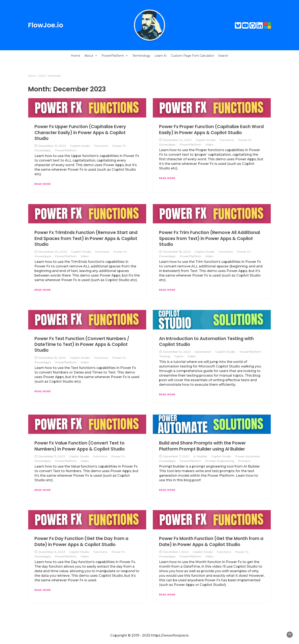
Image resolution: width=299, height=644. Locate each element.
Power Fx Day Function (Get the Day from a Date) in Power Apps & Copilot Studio (81, 541)
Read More (43, 184)
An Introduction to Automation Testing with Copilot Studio (206, 341)
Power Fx (119, 146)
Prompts (244, 461)
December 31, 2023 (52, 146)
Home (75, 56)
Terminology (141, 56)
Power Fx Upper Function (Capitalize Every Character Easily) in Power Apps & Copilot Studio (80, 132)
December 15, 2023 (52, 358)
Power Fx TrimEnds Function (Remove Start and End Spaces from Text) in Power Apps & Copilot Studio (86, 238)
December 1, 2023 (176, 552)
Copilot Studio (80, 146)
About (91, 56)
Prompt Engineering (220, 461)
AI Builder (200, 456)
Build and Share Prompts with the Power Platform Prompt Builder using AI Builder (202, 446)
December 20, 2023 (53, 252)
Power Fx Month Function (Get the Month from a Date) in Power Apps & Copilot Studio (211, 541)
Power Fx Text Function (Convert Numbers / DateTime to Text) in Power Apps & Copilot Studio (82, 344)
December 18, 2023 (177, 252)
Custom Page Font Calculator (192, 56)
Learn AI (161, 56)
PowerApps (43, 150)
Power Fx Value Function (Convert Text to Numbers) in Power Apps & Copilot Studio (80, 446)
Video (209, 144)
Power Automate (248, 456)
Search (223, 56)
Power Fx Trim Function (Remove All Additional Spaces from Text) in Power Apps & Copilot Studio (210, 238)
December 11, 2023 (52, 456)
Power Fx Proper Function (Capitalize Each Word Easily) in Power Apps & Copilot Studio (211, 129)
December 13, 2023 (177, 352)
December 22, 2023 (177, 140)
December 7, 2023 (176, 456)
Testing (165, 356)
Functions (101, 146)
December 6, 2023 (52, 552)
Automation (203, 352)
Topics (179, 356)
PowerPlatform (115, 56)
